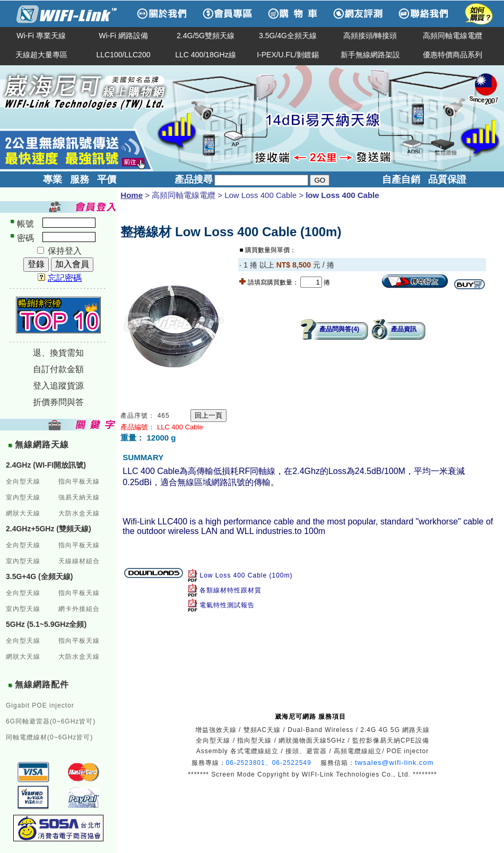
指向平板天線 (79, 481)
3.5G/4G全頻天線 (288, 36)
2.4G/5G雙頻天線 (206, 36)
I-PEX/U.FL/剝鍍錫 (288, 55)
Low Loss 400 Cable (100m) (246, 575)
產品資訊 (404, 329)
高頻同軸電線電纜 (453, 36)
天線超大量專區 (41, 55)
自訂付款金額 (58, 369)
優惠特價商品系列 (453, 55)
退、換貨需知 (58, 353)
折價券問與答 (58, 402)
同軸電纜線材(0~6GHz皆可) (49, 737)
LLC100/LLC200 (124, 55)
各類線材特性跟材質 (231, 590)
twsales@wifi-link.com (394, 762)
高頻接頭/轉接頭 (370, 36)
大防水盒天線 (79, 513)
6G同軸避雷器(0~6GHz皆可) (51, 721)
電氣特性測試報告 (227, 605)
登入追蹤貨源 (58, 386)
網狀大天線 (23, 513)
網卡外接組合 (79, 609)
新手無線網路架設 (370, 55)
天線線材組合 (79, 561)
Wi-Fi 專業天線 (41, 36)
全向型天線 (23, 481)
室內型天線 (23, 497)
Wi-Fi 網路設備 (123, 36)
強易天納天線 (79, 497)
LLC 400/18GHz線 (205, 55)
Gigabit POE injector (40, 705)
